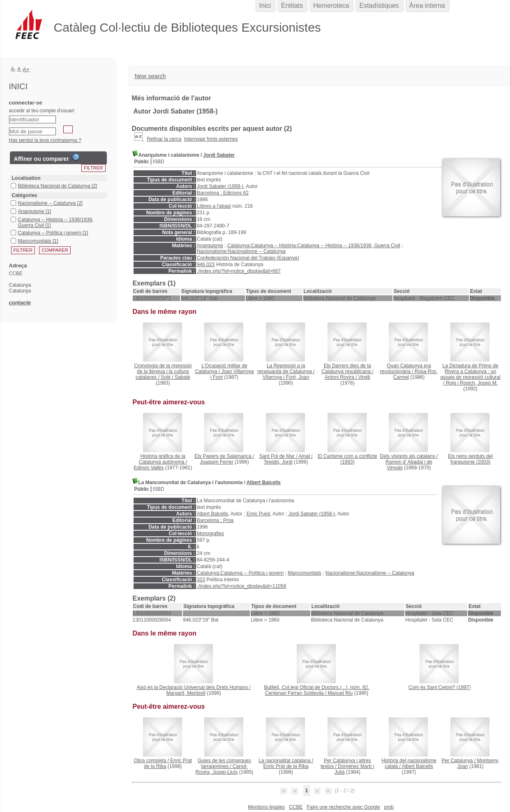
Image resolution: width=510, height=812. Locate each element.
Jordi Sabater (219, 155)
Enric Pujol (258, 514)
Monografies (210, 534)
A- (13, 69)
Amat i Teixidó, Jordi (288, 459)
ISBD (159, 162)
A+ (26, 69)
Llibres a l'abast (214, 206)
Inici (265, 6)
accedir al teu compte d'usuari (42, 111)
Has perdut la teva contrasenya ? (45, 140)
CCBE (296, 807)
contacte (20, 303)
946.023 (206, 264)
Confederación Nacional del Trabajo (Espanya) (248, 258)
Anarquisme (210, 246)
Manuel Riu (340, 693)
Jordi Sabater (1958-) (220, 186)
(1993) (347, 459)
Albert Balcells (264, 483)
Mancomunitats (304, 573)
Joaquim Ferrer (216, 462)
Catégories (25, 195)
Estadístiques (379, 6)
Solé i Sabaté (175, 377)
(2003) (470, 459)
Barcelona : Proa (215, 520)
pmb (389, 807)
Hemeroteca (331, 6)
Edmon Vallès (149, 468)
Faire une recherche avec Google (343, 807)
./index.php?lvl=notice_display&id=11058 (242, 586)
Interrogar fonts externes (211, 139)
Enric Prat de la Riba (286, 766)
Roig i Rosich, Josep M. (472, 383)
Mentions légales (266, 807)
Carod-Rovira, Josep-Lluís (222, 769)
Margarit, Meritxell (186, 693)
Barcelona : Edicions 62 (223, 193)
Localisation (26, 178)
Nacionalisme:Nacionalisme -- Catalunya (241, 251)
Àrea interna (427, 6)
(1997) (440, 687)
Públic (142, 162)
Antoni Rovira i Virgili (347, 377)
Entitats (292, 6)
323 (201, 580)
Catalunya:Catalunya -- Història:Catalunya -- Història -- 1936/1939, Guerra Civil (314, 246)
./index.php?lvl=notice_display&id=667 (239, 271)
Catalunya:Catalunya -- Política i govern (240, 573)
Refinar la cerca (164, 139)
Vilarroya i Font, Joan (286, 377)
